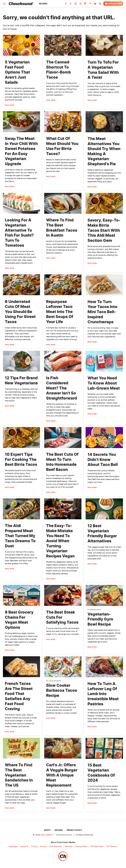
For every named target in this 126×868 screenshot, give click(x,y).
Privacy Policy (74, 830)
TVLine (34, 847)
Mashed (68, 847)
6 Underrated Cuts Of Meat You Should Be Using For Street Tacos (20, 312)
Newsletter (113, 4)
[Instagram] (76, 4)
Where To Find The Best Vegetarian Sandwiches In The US (19, 775)
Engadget (13, 847)
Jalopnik (24, 847)
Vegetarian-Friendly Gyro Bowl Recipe (100, 619)
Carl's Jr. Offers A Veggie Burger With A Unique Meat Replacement (62, 775)
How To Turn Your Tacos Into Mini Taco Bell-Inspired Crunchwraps (102, 312)
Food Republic (55, 847)
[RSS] (100, 4)
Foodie (43, 847)
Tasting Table (81, 847)
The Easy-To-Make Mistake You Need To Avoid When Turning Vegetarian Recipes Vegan (60, 541)
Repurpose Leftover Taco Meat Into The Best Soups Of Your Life (60, 312)
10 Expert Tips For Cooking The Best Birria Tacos (21, 459)
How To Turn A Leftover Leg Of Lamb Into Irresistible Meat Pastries (103, 694)
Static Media (46, 835)
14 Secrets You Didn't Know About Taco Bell (103, 459)
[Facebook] (66, 4)
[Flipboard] (85, 4)
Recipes (43, 4)
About (47, 830)
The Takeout (112, 847)
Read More (9, 105)
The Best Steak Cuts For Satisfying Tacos (62, 617)
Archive (59, 830)
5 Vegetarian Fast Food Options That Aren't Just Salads (17, 72)
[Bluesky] (95, 4)
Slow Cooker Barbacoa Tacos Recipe (62, 690)
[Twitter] (71, 4)
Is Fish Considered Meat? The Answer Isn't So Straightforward (61, 388)
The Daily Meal (97, 847)
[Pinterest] (90, 4)
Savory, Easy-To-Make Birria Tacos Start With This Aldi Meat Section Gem (104, 230)
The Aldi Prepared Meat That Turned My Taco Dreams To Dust (20, 536)
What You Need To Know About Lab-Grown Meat (104, 383)
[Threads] (80, 4)
